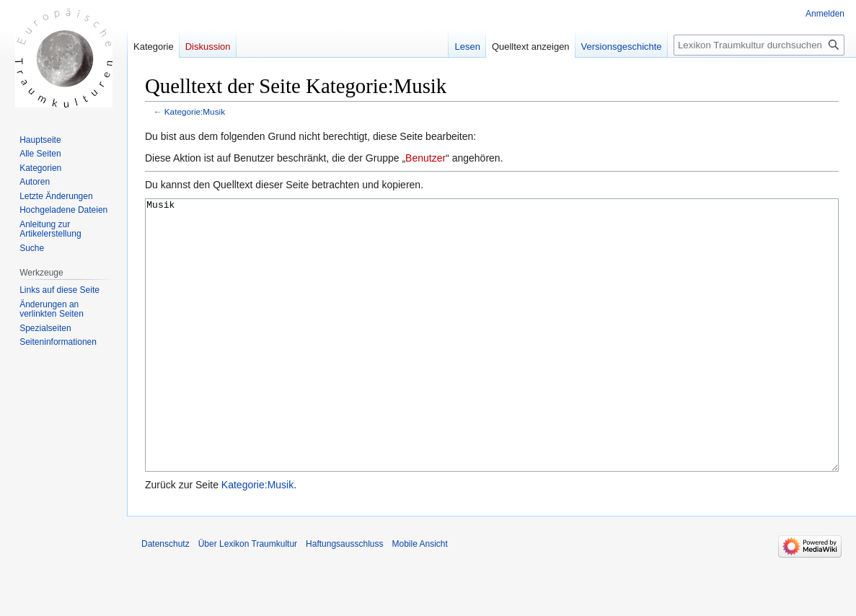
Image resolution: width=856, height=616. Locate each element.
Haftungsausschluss (344, 598)
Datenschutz (166, 598)
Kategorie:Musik (195, 111)
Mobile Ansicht (419, 598)
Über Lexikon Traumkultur (248, 598)
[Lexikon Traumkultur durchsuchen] (759, 45)
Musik (492, 362)
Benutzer (425, 158)
